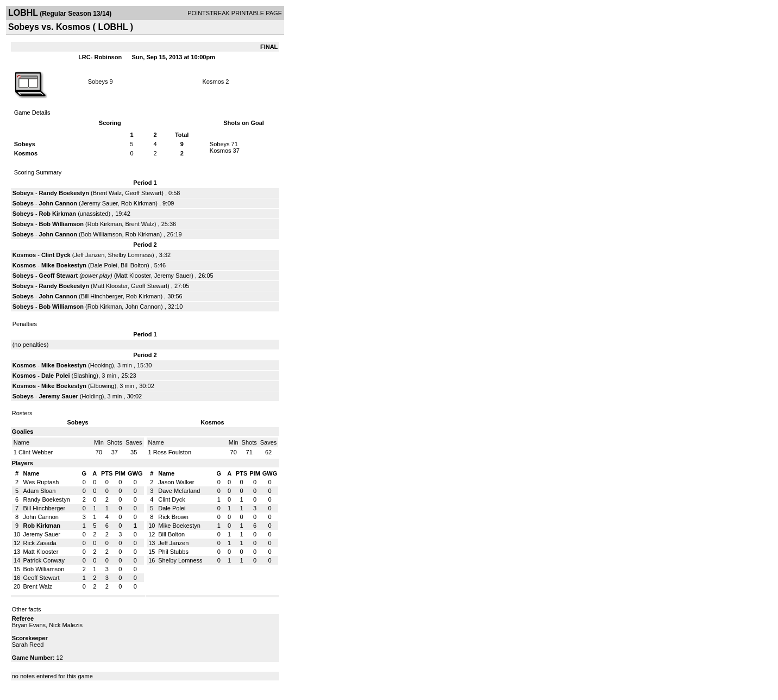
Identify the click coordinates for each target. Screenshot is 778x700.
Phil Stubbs (173, 552)
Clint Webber (36, 452)
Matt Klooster (133, 276)
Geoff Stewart (143, 193)
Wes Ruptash (41, 482)
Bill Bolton (134, 265)
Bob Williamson (61, 224)
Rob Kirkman (139, 203)
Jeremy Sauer (99, 203)
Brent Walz (107, 193)
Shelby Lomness (130, 255)
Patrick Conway (44, 560)
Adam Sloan (40, 491)
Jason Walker (176, 482)
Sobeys (98, 82)
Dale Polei (104, 265)
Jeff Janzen (89, 255)
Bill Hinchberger (102, 296)
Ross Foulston (172, 452)
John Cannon (58, 203)
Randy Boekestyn (64, 193)
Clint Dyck (56, 255)
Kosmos (214, 82)
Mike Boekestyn (64, 265)
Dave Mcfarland (179, 491)
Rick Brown (173, 517)
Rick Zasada (40, 543)
